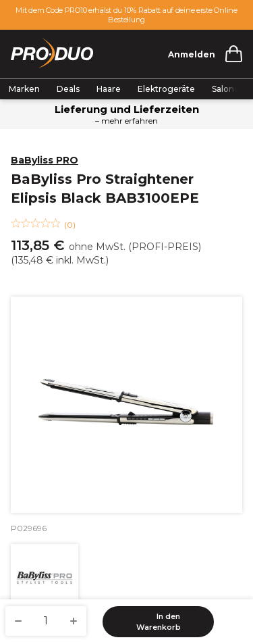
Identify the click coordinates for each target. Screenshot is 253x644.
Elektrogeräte (166, 89)
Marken (24, 89)
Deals (68, 89)
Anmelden (192, 54)
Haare (109, 89)
